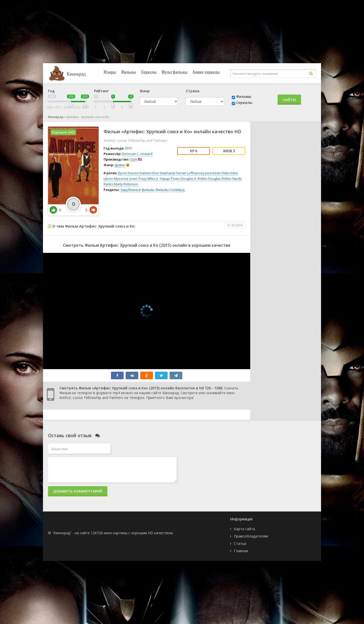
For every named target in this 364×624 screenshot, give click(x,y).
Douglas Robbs (220, 179)
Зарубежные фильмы (138, 190)
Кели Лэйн (221, 173)
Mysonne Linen (126, 179)
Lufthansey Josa (199, 173)
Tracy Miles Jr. (149, 179)
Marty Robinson (126, 184)
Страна (193, 91)
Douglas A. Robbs (194, 179)
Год (51, 91)
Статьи (240, 543)
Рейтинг (101, 91)
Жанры (110, 72)
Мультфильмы (175, 72)
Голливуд (177, 190)
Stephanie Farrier (173, 173)
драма (120, 165)
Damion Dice (149, 173)
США (133, 159)
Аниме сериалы (206, 72)
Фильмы (129, 72)
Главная (241, 551)
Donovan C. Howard (137, 154)
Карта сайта (244, 529)
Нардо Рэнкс (170, 179)
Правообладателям (251, 536)
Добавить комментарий (78, 491)
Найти (289, 100)
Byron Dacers (128, 173)
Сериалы (149, 72)
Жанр (145, 91)
